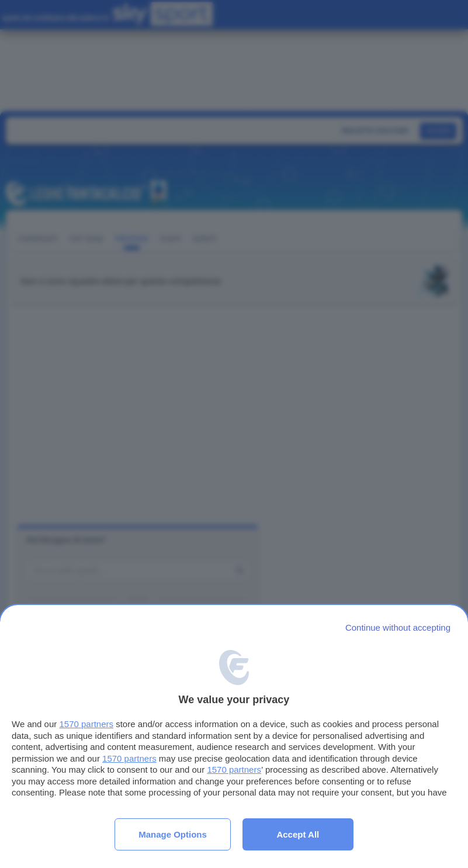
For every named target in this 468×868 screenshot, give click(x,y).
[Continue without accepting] (398, 627)
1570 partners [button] (86, 724)
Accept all (298, 834)
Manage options (173, 834)
